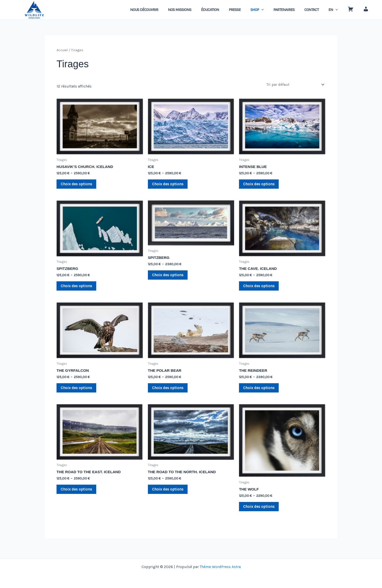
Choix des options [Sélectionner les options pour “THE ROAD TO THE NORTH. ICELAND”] (169, 493)
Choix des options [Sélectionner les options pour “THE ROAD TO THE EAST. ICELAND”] (77, 493)
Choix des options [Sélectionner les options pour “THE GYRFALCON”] (77, 391)
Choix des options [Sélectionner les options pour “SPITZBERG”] (77, 288)
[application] (272, 10)
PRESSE (247, 10)
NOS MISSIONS (196, 10)
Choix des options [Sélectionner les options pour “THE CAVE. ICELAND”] (260, 288)
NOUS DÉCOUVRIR (163, 10)
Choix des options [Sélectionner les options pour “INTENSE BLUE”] (260, 185)
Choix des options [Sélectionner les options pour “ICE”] (169, 185)
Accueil (62, 50)
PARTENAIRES (293, 10)
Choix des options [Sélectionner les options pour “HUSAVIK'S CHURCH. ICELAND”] (77, 185)
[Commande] (295, 85)
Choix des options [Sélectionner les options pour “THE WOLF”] (260, 510)
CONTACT (318, 10)
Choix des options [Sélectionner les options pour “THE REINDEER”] (260, 391)
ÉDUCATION (225, 10)
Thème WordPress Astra (220, 567)
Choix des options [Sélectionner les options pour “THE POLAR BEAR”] (169, 391)
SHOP (268, 10)
